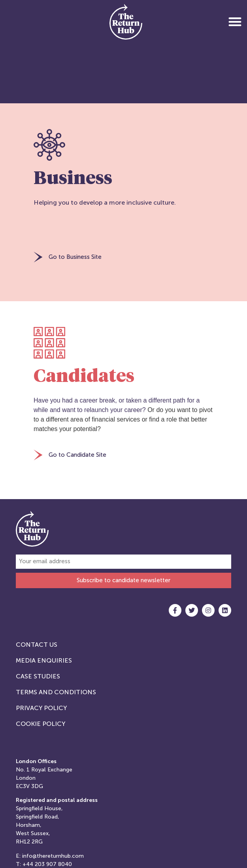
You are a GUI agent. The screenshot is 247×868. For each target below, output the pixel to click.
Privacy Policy (41, 708)
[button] (235, 22)
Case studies (38, 676)
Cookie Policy (41, 724)
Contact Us (37, 645)
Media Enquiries (44, 660)
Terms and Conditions (56, 692)
